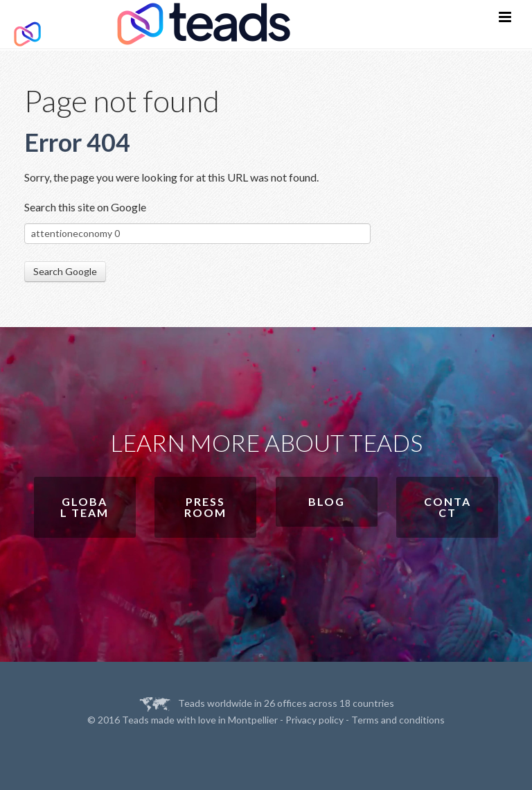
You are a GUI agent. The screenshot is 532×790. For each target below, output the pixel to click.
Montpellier (253, 720)
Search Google (65, 271)
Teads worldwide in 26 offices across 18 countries (286, 703)
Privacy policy (314, 720)
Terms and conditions (398, 720)
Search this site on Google (85, 207)
